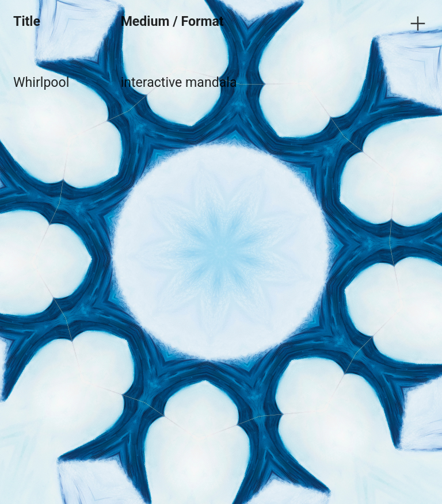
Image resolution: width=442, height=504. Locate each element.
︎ (418, 24)
